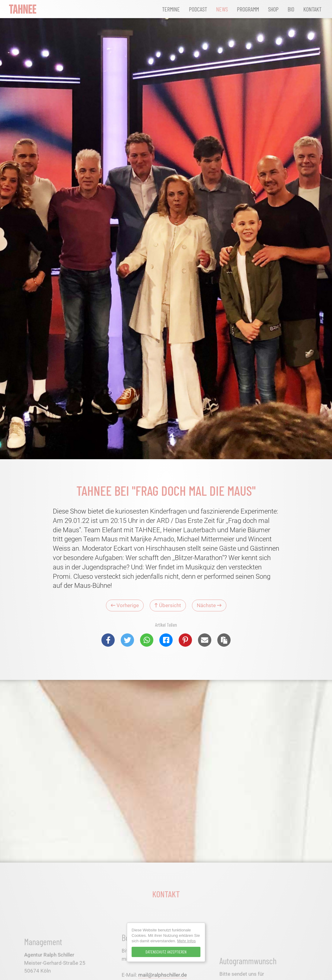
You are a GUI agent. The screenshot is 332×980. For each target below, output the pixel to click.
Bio (291, 9)
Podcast (198, 9)
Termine (171, 9)
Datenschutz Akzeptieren (166, 952)
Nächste (209, 605)
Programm (248, 9)
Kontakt (312, 9)
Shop (273, 9)
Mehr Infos (186, 941)
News (222, 9)
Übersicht (168, 605)
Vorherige (125, 605)
